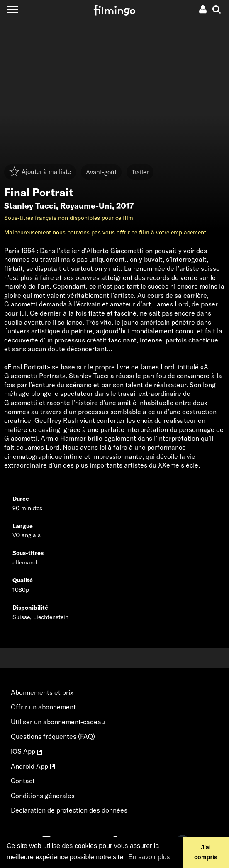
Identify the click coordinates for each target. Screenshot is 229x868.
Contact (23, 781)
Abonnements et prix (42, 692)
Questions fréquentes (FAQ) (53, 736)
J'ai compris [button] (206, 852)
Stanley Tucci (30, 206)
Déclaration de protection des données (69, 810)
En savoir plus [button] (149, 857)
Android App (33, 766)
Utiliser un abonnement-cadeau (58, 722)
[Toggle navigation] (12, 9)
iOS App (26, 751)
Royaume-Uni (86, 206)
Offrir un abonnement (43, 707)
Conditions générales (43, 796)
